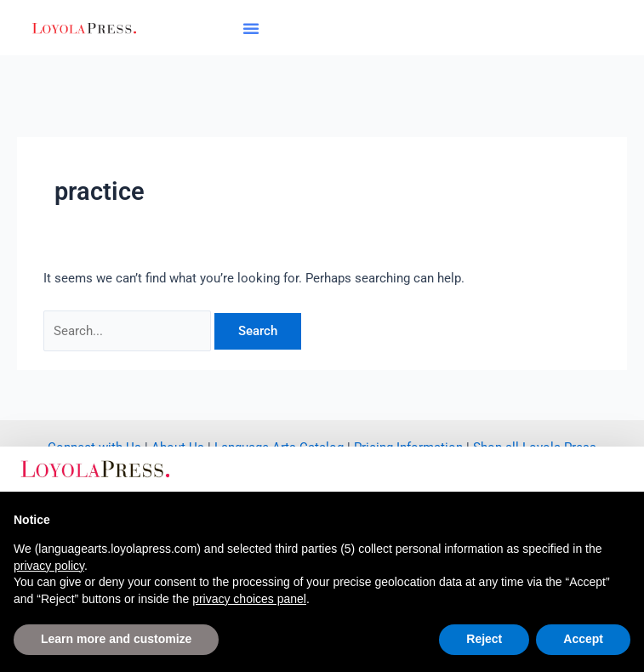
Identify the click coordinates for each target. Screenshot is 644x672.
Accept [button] (583, 639)
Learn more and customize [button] (116, 639)
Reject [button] (484, 639)
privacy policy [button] (49, 566)
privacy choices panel (249, 599)
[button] (251, 28)
